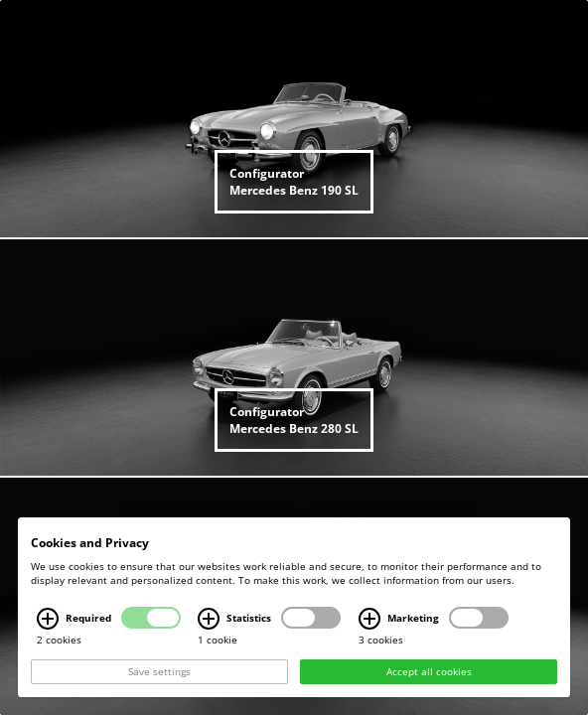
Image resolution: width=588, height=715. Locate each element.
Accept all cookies (429, 672)
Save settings (159, 672)
